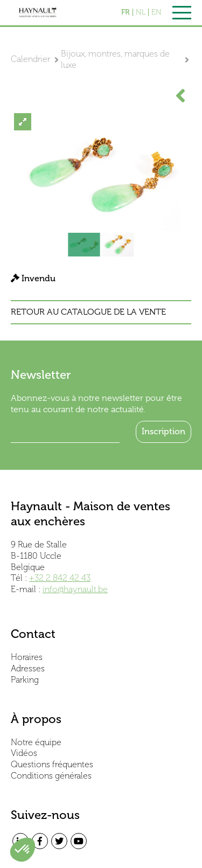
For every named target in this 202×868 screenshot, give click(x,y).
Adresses (28, 668)
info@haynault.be (75, 589)
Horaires (27, 657)
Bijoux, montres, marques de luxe (115, 59)
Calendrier (30, 59)
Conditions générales (51, 776)
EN (156, 12)
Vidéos (24, 753)
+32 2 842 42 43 (60, 578)
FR (126, 12)
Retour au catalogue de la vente (88, 312)
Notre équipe (36, 742)
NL (141, 12)
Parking (25, 680)
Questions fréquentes (52, 764)
